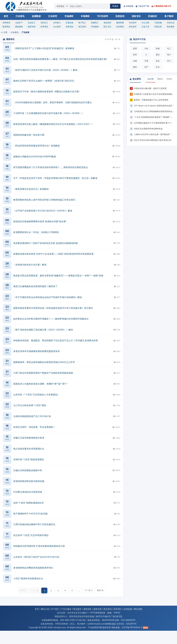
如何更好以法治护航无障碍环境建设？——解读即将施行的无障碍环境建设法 (51, 319)
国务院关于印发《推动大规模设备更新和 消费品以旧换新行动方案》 (47, 92)
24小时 (151, 79)
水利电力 (57, 23)
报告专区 (136, 16)
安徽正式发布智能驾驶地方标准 (29, 438)
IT (146, 55)
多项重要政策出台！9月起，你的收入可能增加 (36, 232)
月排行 (169, 79)
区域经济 (153, 16)
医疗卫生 (107, 27)
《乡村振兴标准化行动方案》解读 (30, 265)
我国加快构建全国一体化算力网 (29, 135)
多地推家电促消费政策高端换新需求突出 (33, 568)
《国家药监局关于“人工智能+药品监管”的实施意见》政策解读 (44, 48)
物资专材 (32, 27)
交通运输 (69, 23)
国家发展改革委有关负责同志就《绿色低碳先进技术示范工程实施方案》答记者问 (53, 308)
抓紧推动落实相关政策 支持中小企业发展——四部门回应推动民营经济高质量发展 (53, 254)
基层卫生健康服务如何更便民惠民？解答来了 (35, 286)
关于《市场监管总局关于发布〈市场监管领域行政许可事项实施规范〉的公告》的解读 (55, 178)
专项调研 (85, 16)
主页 (5, 32)
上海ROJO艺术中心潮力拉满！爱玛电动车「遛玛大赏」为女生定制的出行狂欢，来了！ (154, 134)
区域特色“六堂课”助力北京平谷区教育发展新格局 (154, 94)
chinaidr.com (59, 627)
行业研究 (53, 16)
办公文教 (145, 23)
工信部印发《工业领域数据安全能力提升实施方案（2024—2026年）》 (49, 113)
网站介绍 (45, 609)
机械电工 (95, 23)
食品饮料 (107, 23)
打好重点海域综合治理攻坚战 (28, 492)
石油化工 (32, 23)
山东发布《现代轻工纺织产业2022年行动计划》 (37, 557)
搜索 (115, 6)
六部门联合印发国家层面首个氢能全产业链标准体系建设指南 (43, 373)
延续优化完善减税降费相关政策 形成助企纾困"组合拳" (40, 221)
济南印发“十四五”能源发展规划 (29, 459)
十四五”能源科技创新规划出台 (28, 578)
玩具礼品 (171, 23)
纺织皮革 (133, 27)
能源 (135, 48)
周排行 (160, 79)
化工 (169, 48)
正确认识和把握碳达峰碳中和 (28, 470)
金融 (135, 61)
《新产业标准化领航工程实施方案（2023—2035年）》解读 (43, 330)
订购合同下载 (142, 6)
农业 (158, 67)
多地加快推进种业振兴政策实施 (29, 481)
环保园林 (95, 27)
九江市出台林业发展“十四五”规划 (30, 405)
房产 (146, 67)
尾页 (100, 590)
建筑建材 (19, 27)
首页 (6, 16)
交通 (146, 61)
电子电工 (82, 23)
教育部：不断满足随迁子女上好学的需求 (151, 100)
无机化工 (44, 23)
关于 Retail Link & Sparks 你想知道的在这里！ (154, 106)
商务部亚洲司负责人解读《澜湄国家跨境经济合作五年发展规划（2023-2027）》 (53, 124)
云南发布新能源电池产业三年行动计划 (32, 416)
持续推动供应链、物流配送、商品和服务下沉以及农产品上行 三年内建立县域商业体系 (56, 340)
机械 (158, 48)
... (79, 590)
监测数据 (36, 16)
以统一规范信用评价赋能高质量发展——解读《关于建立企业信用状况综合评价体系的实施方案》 (61, 59)
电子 (169, 55)
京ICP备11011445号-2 (132, 627)
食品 (158, 61)
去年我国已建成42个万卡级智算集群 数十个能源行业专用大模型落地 (154, 123)
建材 (135, 67)
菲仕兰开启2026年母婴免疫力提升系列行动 (153, 140)
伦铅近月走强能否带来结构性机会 (148, 129)
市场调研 (69, 16)
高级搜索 (129, 6)
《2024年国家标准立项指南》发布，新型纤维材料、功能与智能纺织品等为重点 (53, 102)
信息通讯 (120, 27)
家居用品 (6, 27)
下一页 (89, 590)
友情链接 (128, 609)
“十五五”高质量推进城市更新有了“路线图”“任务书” (154, 117)
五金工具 (145, 27)
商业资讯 (108, 609)
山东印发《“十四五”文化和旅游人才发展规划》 (36, 395)
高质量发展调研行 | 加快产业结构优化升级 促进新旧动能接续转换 (46, 243)
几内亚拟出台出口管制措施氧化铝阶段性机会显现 (154, 111)
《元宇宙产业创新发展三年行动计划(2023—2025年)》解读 (43, 211)
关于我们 (55, 609)
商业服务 (171, 27)
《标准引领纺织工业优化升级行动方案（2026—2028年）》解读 (45, 70)
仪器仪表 (158, 27)
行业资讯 (20, 16)
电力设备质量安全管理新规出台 (29, 449)
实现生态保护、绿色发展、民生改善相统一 (34, 427)
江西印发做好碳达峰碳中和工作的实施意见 (34, 524)
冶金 (146, 48)
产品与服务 (66, 609)
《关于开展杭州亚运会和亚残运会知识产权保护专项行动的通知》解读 (48, 297)
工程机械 (158, 23)
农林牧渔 (6, 23)
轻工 (169, 61)
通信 (158, 55)
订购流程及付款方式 (161, 6)
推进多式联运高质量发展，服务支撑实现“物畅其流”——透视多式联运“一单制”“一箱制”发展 (58, 276)
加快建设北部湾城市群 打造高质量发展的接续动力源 (39, 546)
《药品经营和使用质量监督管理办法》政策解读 (37, 146)
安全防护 (133, 23)
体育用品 (44, 27)
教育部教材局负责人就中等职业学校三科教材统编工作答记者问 (44, 200)
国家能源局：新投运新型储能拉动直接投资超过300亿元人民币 (44, 362)
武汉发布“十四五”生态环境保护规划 (31, 535)
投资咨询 (120, 16)
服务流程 (98, 609)
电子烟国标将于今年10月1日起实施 (30, 514)
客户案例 (169, 16)
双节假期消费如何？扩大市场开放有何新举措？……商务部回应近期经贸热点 (51, 167)
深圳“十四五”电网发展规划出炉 (29, 503)
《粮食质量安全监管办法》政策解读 (31, 189)
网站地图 (138, 609)
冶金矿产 (19, 23)
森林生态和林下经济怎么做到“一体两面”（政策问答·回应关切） (44, 81)
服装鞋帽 (120, 23)
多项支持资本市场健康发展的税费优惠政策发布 (37, 351)
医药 (135, 55)
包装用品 (69, 27)
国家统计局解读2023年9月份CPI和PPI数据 (35, 157)
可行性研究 (103, 16)
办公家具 (57, 27)
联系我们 (118, 609)
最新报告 (87, 609)
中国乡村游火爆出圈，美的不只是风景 (150, 88)
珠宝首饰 (82, 27)
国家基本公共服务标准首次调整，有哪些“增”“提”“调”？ (41, 384)
